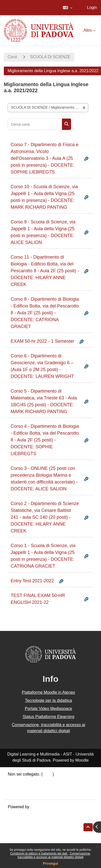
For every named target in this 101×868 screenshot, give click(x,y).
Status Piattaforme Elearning (48, 717)
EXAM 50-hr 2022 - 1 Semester (43, 341)
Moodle (37, 807)
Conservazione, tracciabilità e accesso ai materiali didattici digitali (54, 855)
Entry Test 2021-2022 (32, 581)
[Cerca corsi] (35, 124)
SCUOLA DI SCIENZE (50, 57)
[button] (68, 8)
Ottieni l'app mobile (25, 792)
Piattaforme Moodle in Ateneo (48, 692)
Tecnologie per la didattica (48, 700)
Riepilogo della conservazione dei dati (42, 780)
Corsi (12, 57)
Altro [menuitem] (88, 30)
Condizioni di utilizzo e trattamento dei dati (39, 854)
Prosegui (50, 863)
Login (92, 7)
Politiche (15, 786)
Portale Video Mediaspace (49, 709)
